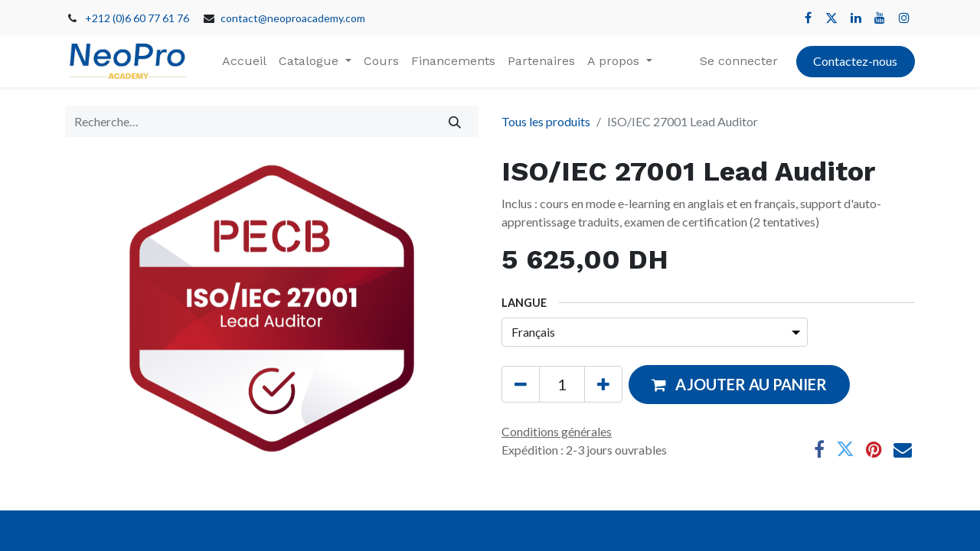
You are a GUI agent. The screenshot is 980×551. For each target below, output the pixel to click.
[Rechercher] (455, 121)
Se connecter (739, 61)
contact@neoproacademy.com (293, 18)
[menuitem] (244, 61)
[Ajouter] (603, 384)
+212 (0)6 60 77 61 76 (137, 18)
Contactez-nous (855, 61)
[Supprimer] (521, 384)
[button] (739, 385)
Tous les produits (546, 121)
